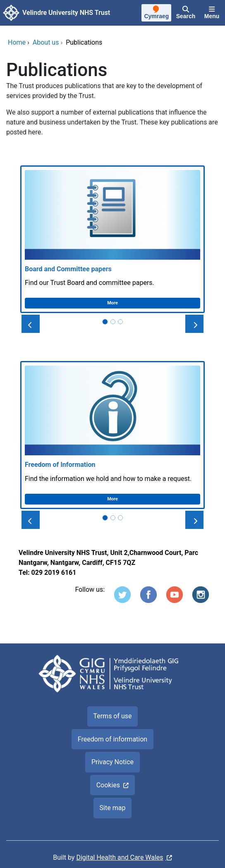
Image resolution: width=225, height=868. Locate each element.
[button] (31, 324)
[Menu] (212, 13)
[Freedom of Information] (112, 435)
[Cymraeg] (157, 13)
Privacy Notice (112, 762)
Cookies (108, 785)
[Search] (186, 13)
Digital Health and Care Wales (120, 857)
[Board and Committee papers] (112, 239)
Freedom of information (112, 739)
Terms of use (112, 716)
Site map (113, 808)
